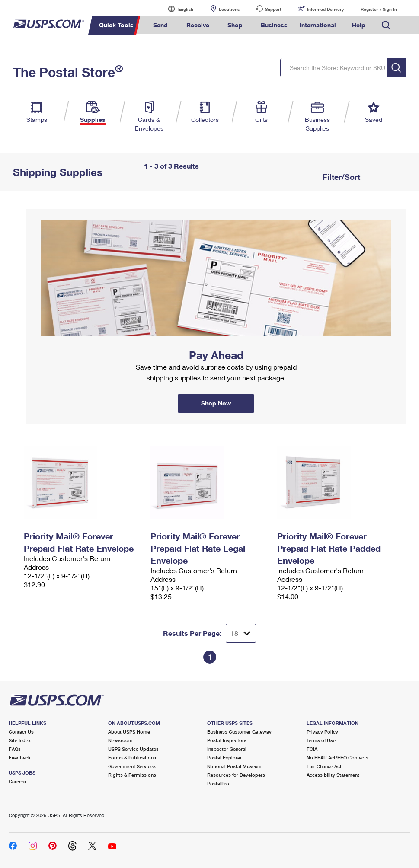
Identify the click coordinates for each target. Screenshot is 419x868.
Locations (229, 9)
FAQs (15, 749)
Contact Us (21, 732)
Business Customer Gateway (239, 732)
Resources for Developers (236, 775)
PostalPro (218, 783)
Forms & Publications (132, 758)
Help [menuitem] (359, 25)
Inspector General (227, 749)
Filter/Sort (340, 177)
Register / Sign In (379, 9)
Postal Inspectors (227, 740)
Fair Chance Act (324, 766)
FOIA (312, 749)
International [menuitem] (318, 25)
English (177, 9)
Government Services (132, 766)
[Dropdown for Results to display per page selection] (241, 633)
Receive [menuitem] (198, 25)
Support (273, 9)
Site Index (20, 740)
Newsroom (120, 740)
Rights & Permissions (132, 775)
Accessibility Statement (333, 775)
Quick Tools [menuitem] (116, 25)
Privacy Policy (322, 732)
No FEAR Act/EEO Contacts (337, 758)
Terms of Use (321, 740)
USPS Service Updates (133, 749)
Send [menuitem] (160, 25)
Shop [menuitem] (235, 25)
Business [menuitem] (274, 25)
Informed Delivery (325, 9)
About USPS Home (129, 732)
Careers (17, 781)
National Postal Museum (234, 766)
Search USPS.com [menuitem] (386, 25)
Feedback (20, 758)
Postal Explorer (224, 758)
